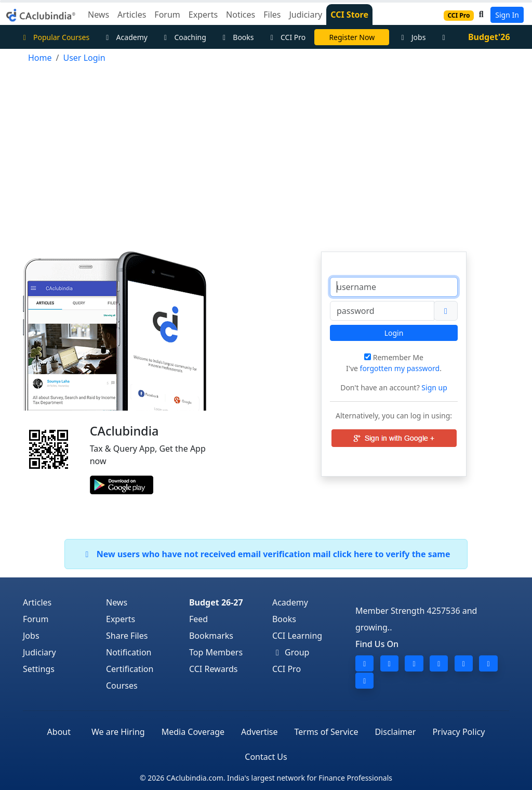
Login (394, 333)
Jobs (412, 37)
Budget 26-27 (216, 602)
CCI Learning (297, 636)
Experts (121, 619)
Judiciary (39, 652)
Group (291, 652)
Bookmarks (211, 636)
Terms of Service (327, 732)
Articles (37, 602)
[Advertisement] (266, 153)
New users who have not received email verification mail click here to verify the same (266, 554)
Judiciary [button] (305, 15)
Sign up (434, 387)
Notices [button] (241, 15)
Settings (39, 669)
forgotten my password (400, 368)
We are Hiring (118, 732)
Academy (125, 37)
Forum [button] (167, 15)
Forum (36, 619)
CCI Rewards (214, 669)
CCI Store (349, 15)
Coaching (184, 37)
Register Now (352, 37)
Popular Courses (55, 37)
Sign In (507, 15)
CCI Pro (287, 37)
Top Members (216, 652)
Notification (129, 652)
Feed (198, 619)
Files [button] (272, 15)
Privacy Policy (458, 732)
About (59, 732)
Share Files (127, 636)
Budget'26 (489, 37)
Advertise (259, 732)
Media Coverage (193, 732)
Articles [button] (132, 15)
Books (237, 37)
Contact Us (266, 757)
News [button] (98, 15)
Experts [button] (203, 15)
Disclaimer (395, 732)
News (117, 602)
